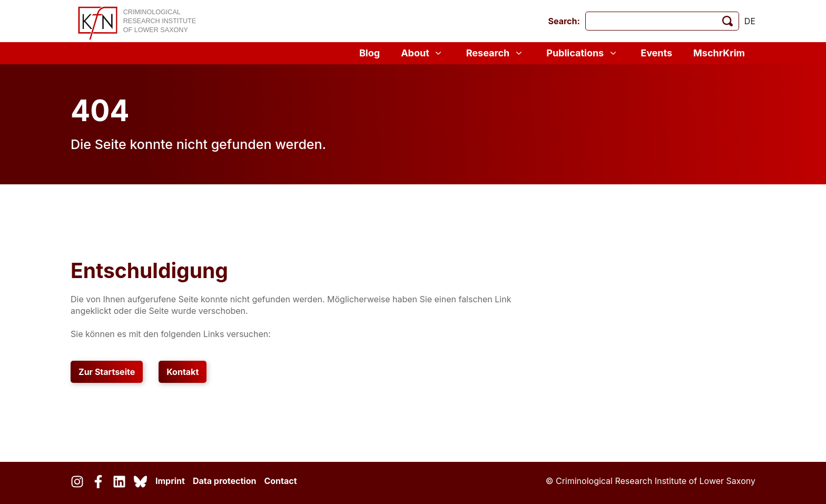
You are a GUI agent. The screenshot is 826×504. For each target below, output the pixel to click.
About (423, 53)
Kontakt (183, 372)
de (750, 21)
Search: (564, 21)
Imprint (170, 481)
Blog (370, 53)
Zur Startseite (107, 372)
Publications (583, 53)
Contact (280, 481)
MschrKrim (719, 53)
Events (656, 53)
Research (496, 53)
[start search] (727, 21)
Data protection (225, 481)
